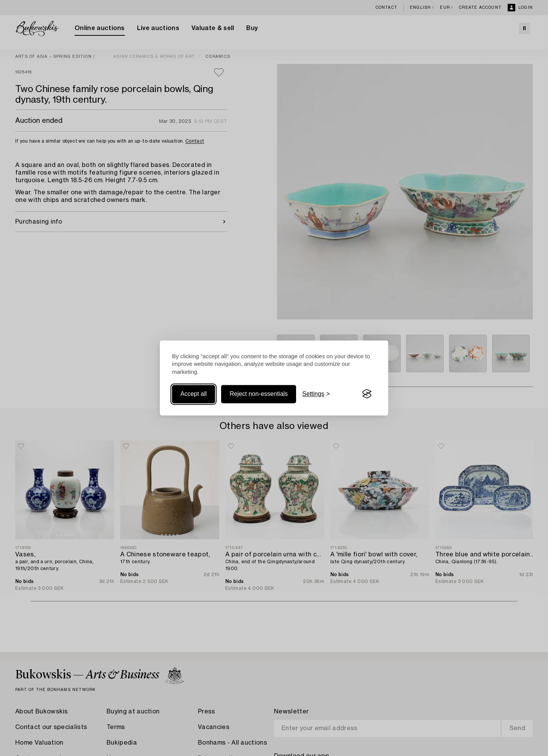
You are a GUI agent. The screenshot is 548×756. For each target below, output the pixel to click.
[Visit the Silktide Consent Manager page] (367, 394)
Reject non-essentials (259, 394)
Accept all (194, 394)
